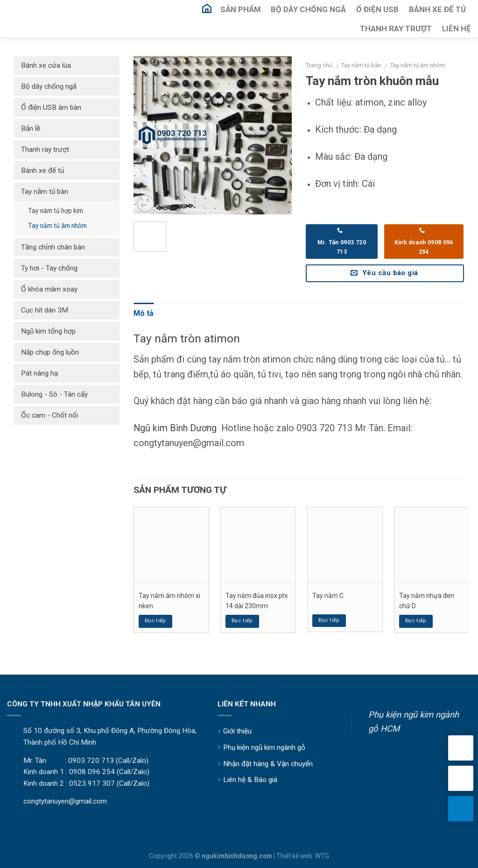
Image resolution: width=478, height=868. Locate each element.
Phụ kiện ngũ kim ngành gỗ (264, 747)
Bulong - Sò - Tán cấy (54, 394)
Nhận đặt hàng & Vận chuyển (268, 764)
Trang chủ (319, 65)
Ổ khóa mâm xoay (49, 289)
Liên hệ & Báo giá (250, 780)
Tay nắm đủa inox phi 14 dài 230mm (257, 601)
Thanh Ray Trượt (396, 28)
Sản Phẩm (240, 9)
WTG (322, 856)
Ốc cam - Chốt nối (49, 415)
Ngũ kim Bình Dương (175, 428)
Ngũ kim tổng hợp (48, 331)
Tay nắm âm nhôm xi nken (169, 601)
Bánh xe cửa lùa (46, 65)
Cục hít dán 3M (45, 310)
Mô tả (144, 313)
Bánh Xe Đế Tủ (437, 9)
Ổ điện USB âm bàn (51, 107)
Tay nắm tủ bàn (361, 65)
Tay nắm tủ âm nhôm (418, 65)
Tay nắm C (328, 596)
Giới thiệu (237, 731)
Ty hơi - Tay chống (49, 268)
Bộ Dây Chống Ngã (308, 9)
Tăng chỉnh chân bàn (53, 247)
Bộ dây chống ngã (49, 86)
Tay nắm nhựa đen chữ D (427, 601)
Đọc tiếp (155, 621)
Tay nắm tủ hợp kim (56, 211)
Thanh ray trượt (45, 149)
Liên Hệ (457, 28)
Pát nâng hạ (39, 373)
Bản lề (31, 128)
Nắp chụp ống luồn (50, 352)
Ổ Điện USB (377, 9)
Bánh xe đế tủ (42, 171)
